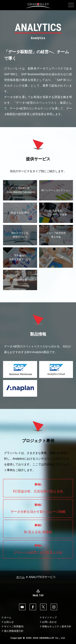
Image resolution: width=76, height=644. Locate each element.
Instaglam (54, 607)
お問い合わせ (49, 622)
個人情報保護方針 (14, 631)
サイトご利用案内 (14, 626)
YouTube (22, 607)
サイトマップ (49, 618)
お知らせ (9, 622)
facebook (33, 607)
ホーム (20, 577)
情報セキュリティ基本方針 (57, 626)
